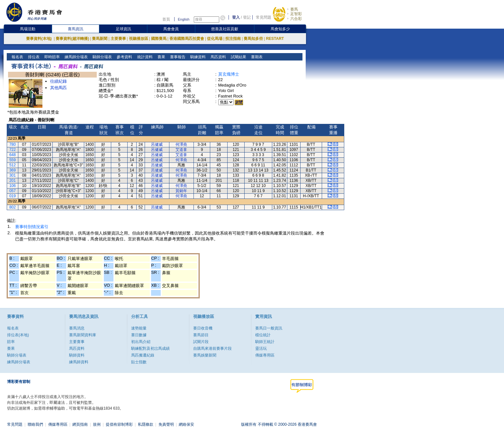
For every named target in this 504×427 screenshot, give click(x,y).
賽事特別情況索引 (32, 227)
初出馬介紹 (141, 342)
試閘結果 (238, 57)
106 (13, 186)
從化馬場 (215, 39)
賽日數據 (139, 335)
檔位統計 (263, 335)
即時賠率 (52, 57)
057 (13, 191)
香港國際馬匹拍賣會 (187, 39)
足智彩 (296, 14)
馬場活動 (28, 29)
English (184, 19)
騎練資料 (197, 57)
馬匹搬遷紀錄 (143, 355)
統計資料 (144, 57)
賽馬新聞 (100, 39)
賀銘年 (181, 191)
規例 (97, 424)
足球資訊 (123, 29)
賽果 (161, 57)
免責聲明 (166, 424)
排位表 (33, 57)
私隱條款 (146, 424)
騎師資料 (77, 355)
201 (13, 181)
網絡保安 (186, 424)
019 (13, 196)
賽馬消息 (77, 328)
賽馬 (294, 9)
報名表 (17, 57)
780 (13, 144)
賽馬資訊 (76, 29)
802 (13, 207)
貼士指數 (139, 362)
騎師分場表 (102, 57)
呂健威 (157, 144)
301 (13, 175)
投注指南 (233, 39)
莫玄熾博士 (229, 74)
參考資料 (124, 57)
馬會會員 (171, 29)
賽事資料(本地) (39, 39)
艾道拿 (181, 150)
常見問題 (264, 17)
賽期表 (256, 57)
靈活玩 (261, 348)
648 (13, 155)
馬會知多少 (280, 29)
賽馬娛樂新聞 (205, 355)
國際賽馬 (159, 39)
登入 (236, 17)
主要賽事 (118, 39)
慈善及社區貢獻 (225, 29)
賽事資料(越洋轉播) (72, 39)
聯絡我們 (35, 424)
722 (13, 150)
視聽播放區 (139, 39)
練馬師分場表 (76, 57)
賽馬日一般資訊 (269, 328)
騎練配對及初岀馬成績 (150, 348)
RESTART (275, 39)
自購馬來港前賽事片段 (212, 348)
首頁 (166, 19)
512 (13, 165)
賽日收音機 (203, 328)
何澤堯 (181, 144)
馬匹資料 (217, 57)
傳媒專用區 (265, 355)
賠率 (11, 342)
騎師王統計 (265, 342)
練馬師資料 (79, 362)
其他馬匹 (59, 88)
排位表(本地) (18, 335)
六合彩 (296, 19)
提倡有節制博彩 (119, 424)
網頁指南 (80, 424)
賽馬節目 (201, 335)
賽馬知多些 (253, 39)
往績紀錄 (59, 81)
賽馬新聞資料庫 (83, 335)
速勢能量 (139, 328)
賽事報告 (177, 57)
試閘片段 (201, 342)
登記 (247, 17)
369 (13, 170)
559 (13, 160)
